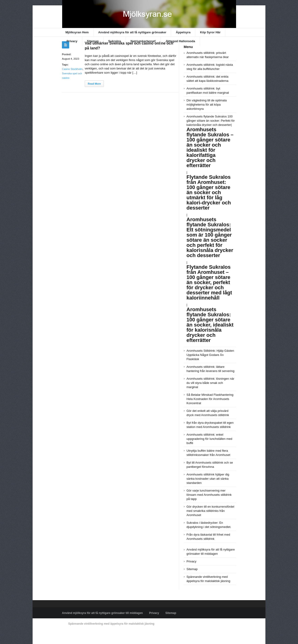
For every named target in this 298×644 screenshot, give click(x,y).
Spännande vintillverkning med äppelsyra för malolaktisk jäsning (111, 624)
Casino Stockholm (72, 69)
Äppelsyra (183, 32)
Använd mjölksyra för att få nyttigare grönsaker (132, 32)
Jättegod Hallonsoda (180, 41)
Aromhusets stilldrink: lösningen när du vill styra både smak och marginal (210, 383)
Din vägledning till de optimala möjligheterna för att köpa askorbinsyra (207, 105)
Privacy (72, 41)
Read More (94, 84)
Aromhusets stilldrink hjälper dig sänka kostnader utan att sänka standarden (208, 479)
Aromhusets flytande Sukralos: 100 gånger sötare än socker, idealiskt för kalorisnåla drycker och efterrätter (210, 325)
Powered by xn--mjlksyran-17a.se (83, 634)
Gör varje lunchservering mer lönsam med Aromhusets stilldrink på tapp (209, 495)
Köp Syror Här (210, 32)
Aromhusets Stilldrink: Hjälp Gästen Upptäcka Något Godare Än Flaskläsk (210, 355)
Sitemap (93, 41)
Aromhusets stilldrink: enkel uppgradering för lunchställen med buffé (209, 439)
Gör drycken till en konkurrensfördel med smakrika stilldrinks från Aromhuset (210, 511)
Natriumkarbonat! (143, 41)
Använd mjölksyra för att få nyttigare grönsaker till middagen (102, 613)
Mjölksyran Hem (77, 32)
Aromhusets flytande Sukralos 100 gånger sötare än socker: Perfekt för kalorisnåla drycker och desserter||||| (211, 211)
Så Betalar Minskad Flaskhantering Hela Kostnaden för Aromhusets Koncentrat (210, 399)
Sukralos (115, 41)
